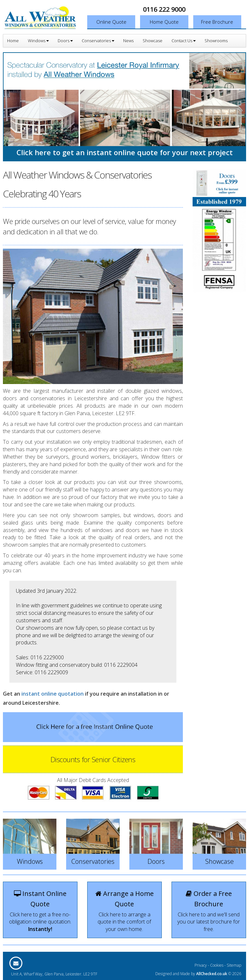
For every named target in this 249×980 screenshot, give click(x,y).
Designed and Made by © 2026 (198, 974)
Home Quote (164, 22)
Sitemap (234, 965)
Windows (38, 41)
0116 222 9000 (164, 9)
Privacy (201, 965)
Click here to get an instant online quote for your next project (125, 152)
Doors (65, 41)
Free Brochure (217, 22)
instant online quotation (53, 694)
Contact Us (184, 41)
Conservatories (98, 41)
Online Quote (111, 22)
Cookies (217, 965)
